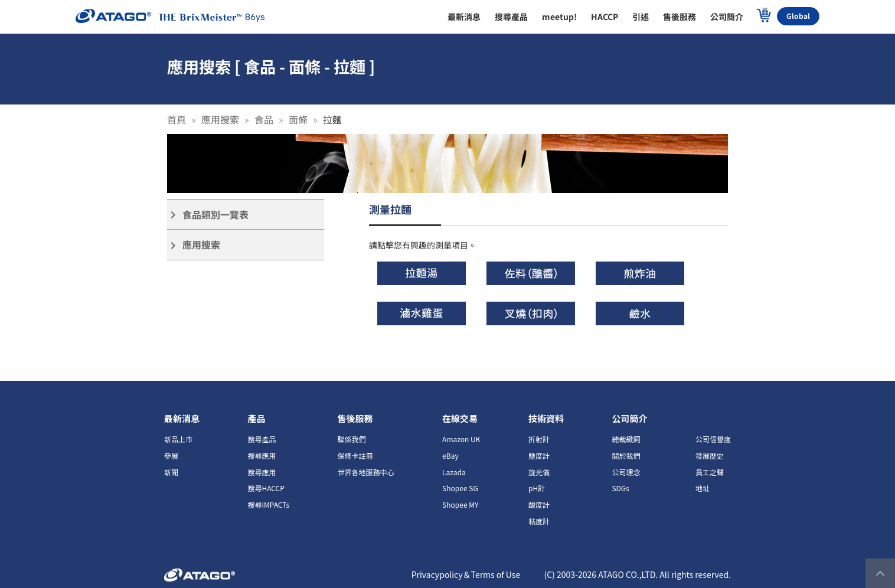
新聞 (171, 472)
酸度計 (539, 504)
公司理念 (626, 472)
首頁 (177, 119)
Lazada (454, 472)
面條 (298, 119)
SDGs (620, 488)
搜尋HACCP (266, 488)
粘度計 (539, 521)
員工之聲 (710, 472)
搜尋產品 (262, 439)
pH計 (537, 488)
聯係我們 (352, 439)
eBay (450, 455)
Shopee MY (460, 504)
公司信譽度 (713, 439)
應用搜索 (220, 119)
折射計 (539, 439)
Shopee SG (460, 488)
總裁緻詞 (626, 439)
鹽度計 (539, 455)
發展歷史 (710, 455)
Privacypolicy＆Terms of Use (466, 574)
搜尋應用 (262, 455)
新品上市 (178, 439)
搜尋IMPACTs (268, 504)
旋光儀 (539, 472)
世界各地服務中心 (366, 472)
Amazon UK (461, 439)
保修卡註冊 (355, 455)
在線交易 (460, 418)
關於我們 (626, 455)
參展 (171, 455)
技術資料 (546, 418)
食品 (264, 119)
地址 (703, 488)
